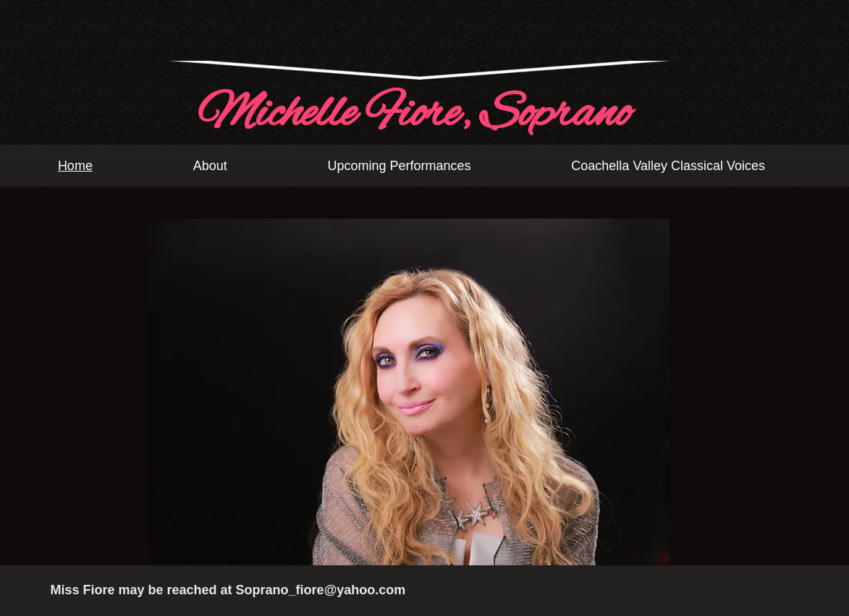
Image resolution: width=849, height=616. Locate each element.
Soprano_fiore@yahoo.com (321, 590)
